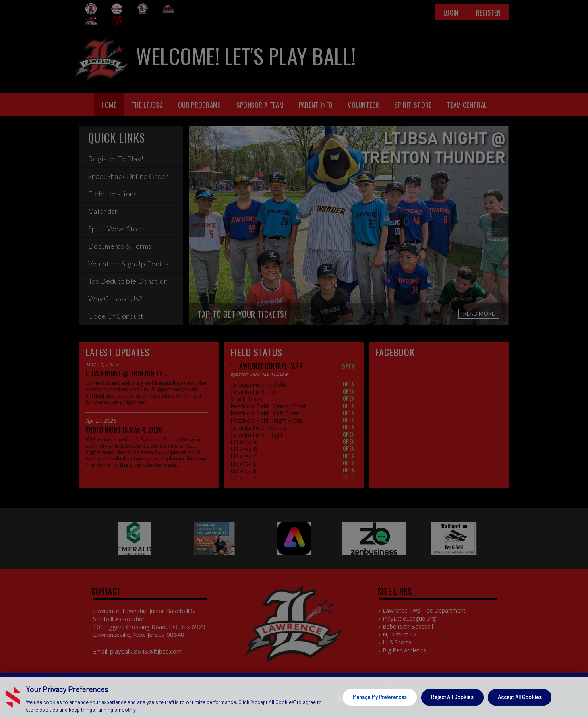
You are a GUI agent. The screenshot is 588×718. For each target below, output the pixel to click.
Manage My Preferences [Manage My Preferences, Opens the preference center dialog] (380, 701)
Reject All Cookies (452, 701)
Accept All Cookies (520, 701)
